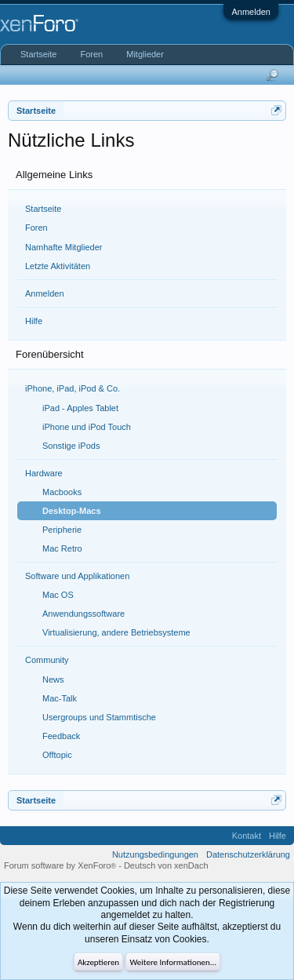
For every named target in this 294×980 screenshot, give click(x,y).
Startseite (43, 209)
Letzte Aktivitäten (58, 266)
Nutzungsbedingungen (155, 854)
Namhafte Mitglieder (64, 247)
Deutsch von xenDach (166, 865)
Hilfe (34, 321)
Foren (36, 228)
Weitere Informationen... (173, 962)
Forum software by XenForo (61, 865)
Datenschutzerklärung (248, 854)
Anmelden (251, 12)
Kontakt (247, 836)
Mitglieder (145, 54)
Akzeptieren (98, 962)
